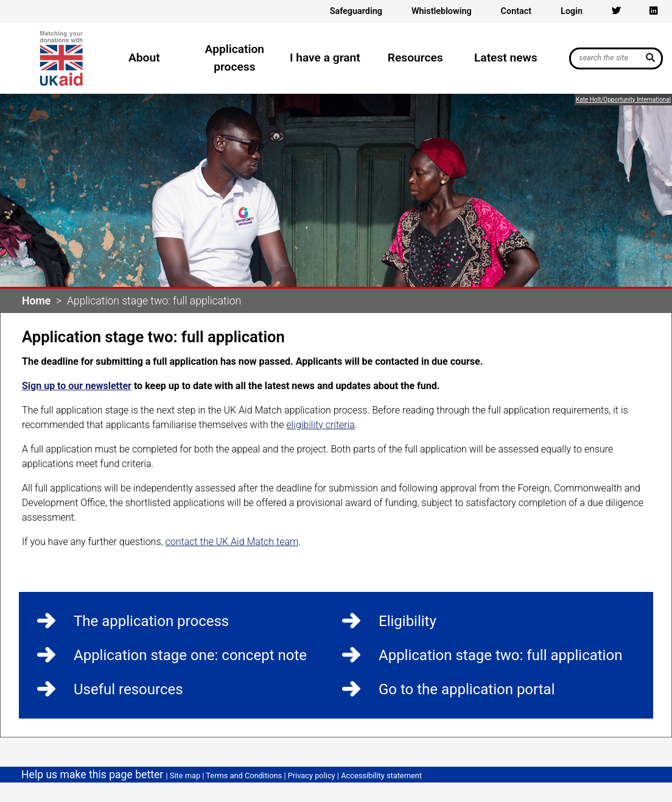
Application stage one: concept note (190, 655)
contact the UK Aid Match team (232, 542)
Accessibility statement (380, 776)
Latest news (506, 58)
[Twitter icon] (616, 12)
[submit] (650, 58)
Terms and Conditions (243, 776)
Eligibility (408, 621)
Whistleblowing (442, 11)
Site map (184, 776)
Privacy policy (311, 776)
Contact (516, 11)
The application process (151, 621)
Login (572, 11)
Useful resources (128, 689)
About (144, 58)
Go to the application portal (467, 689)
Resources (415, 58)
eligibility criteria (320, 425)
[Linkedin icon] (653, 12)
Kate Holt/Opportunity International (623, 100)
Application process (235, 58)
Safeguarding (356, 11)
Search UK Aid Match (569, 47)
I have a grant (325, 58)
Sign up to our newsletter (77, 386)
